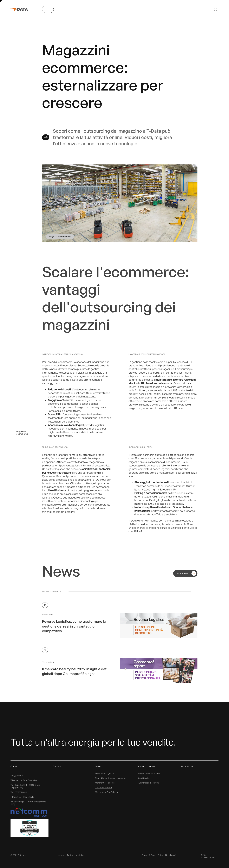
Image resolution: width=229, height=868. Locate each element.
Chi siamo (57, 766)
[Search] (216, 9)
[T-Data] (21, 9)
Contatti (14, 766)
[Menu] (48, 9)
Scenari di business (146, 766)
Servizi (98, 766)
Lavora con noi (186, 766)
